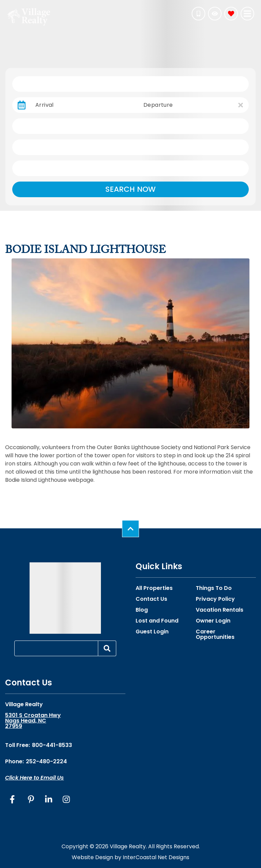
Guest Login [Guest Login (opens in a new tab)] (152, 632)
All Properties (154, 588)
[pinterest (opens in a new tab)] (31, 799)
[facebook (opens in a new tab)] (13, 799)
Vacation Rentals (220, 610)
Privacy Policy (215, 599)
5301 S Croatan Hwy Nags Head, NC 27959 (33, 721)
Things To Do (214, 588)
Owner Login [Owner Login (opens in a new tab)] (213, 621)
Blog (142, 610)
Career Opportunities (215, 634)
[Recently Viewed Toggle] (215, 14)
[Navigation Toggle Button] (247, 14)
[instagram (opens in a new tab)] (66, 799)
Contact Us (151, 599)
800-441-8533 (52, 745)
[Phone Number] (198, 14)
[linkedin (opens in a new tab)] (49, 799)
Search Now (130, 189)
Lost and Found (157, 621)
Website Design (92, 857)
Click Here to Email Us (34, 778)
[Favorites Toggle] (231, 14)
